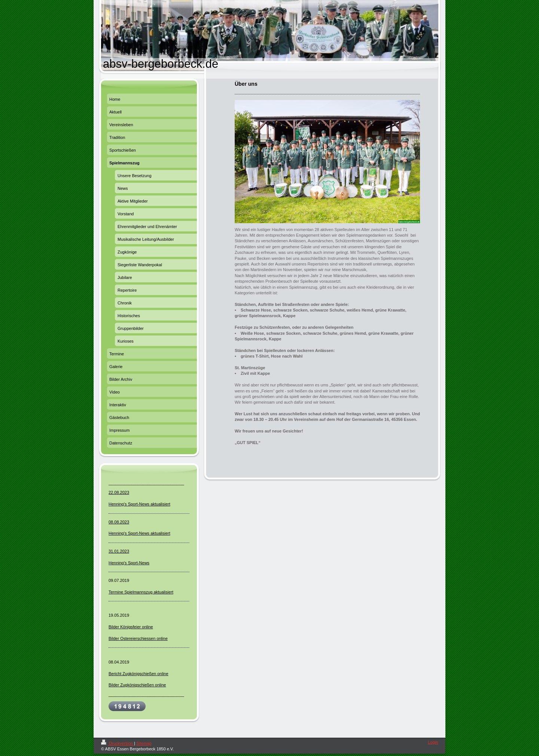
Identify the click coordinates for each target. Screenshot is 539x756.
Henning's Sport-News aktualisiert (139, 504)
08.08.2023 (119, 522)
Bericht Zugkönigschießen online (138, 674)
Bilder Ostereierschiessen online (138, 638)
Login (433, 742)
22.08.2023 (119, 492)
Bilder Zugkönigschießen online (137, 685)
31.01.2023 (119, 551)
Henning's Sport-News (129, 563)
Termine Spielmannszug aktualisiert (141, 592)
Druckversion (118, 743)
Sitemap (144, 743)
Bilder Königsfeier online (131, 627)
